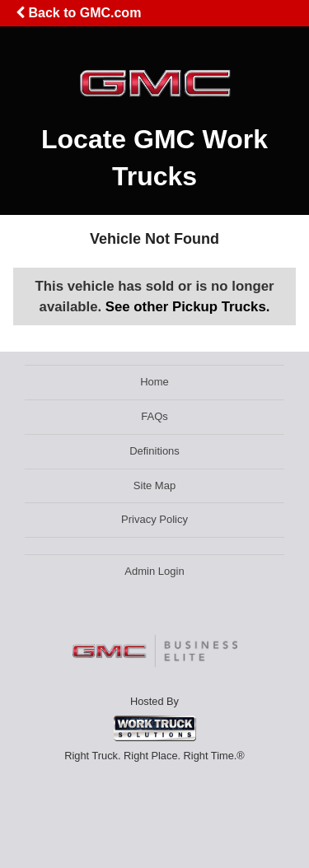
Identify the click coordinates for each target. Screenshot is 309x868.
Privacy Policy (154, 519)
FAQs (154, 416)
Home (154, 382)
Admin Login (154, 571)
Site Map (154, 485)
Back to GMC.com (78, 13)
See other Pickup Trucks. (188, 307)
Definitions (154, 451)
